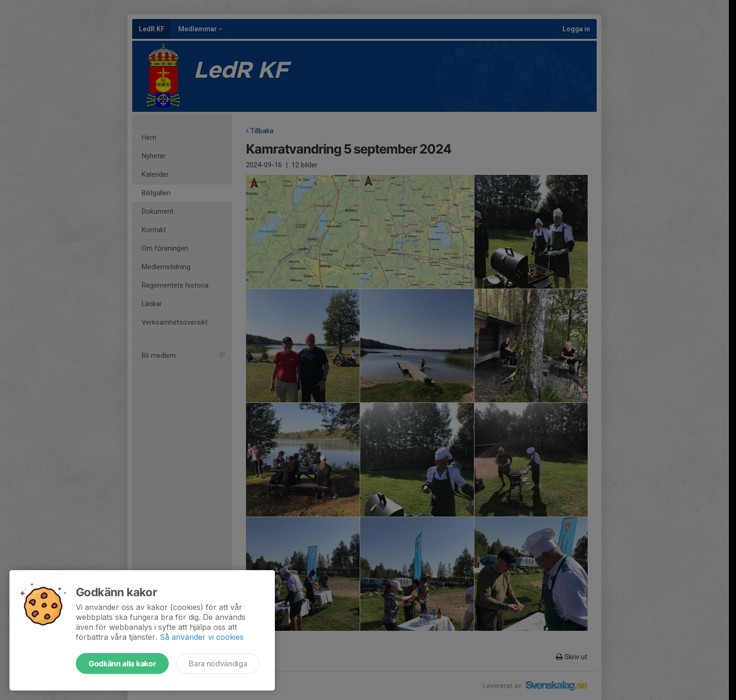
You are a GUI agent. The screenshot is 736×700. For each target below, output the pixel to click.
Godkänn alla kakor (122, 664)
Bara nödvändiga (218, 664)
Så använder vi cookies (202, 637)
